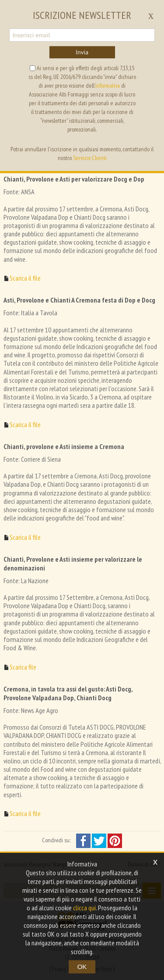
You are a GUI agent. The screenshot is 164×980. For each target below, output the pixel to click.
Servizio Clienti (90, 158)
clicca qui (84, 908)
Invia (82, 52)
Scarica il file (25, 278)
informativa (108, 86)
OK (82, 967)
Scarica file (23, 667)
